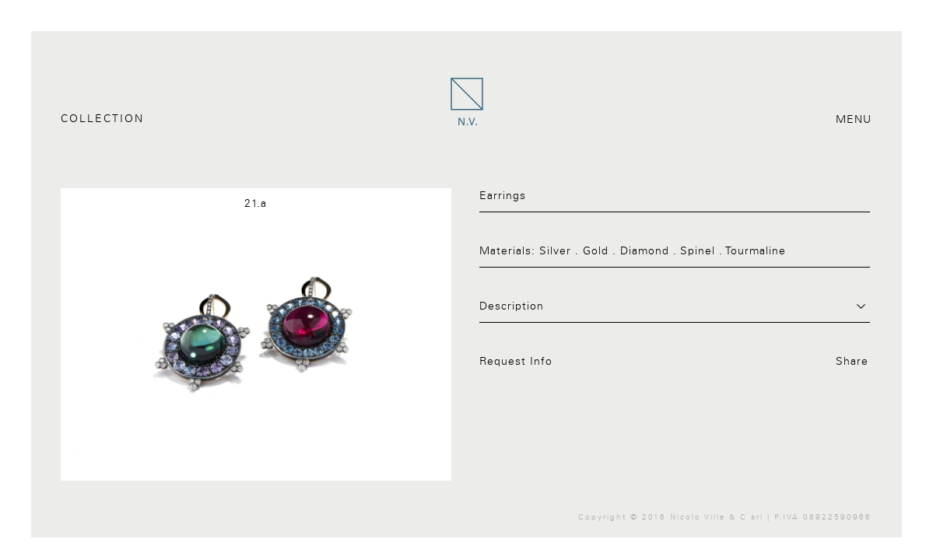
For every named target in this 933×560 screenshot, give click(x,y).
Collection (102, 119)
